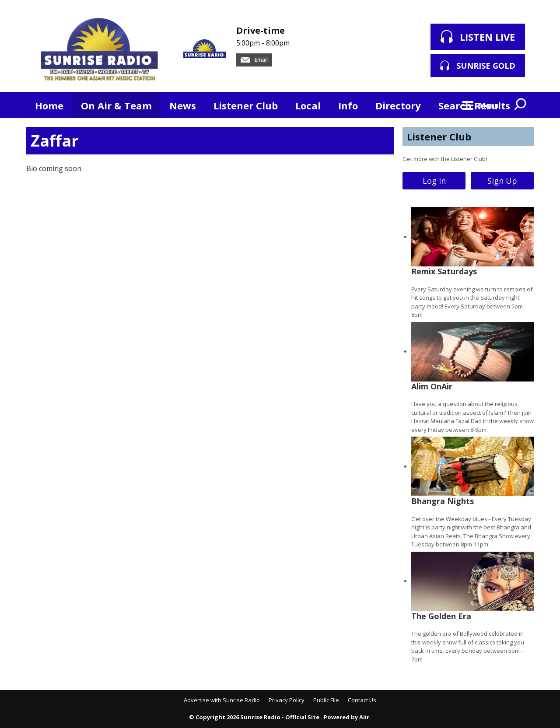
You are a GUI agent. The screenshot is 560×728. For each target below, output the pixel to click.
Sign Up (502, 181)
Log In (434, 181)
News (183, 105)
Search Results (474, 105)
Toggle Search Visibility (521, 105)
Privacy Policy (287, 700)
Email (254, 60)
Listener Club (246, 105)
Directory (398, 105)
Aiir (364, 717)
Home (49, 105)
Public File (326, 700)
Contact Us (362, 700)
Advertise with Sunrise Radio (222, 700)
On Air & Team (116, 105)
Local (308, 105)
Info (348, 105)
